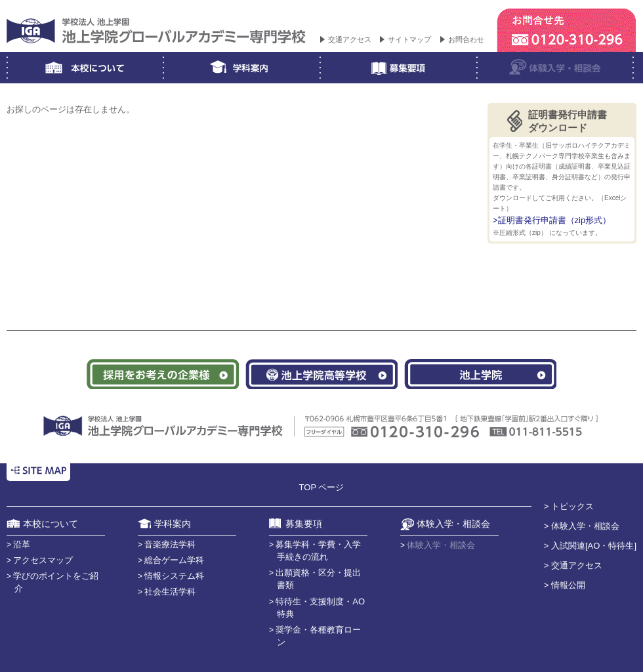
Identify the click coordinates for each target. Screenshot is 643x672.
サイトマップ (409, 39)
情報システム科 (174, 576)
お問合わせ (466, 39)
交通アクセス (350, 39)
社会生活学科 (170, 592)
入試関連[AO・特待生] (594, 546)
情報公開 (568, 585)
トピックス (572, 506)
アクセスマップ (43, 560)
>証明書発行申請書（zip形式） (552, 220)
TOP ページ (322, 487)
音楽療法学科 (170, 544)
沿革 (22, 544)
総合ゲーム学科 (174, 560)
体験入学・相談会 (585, 526)
